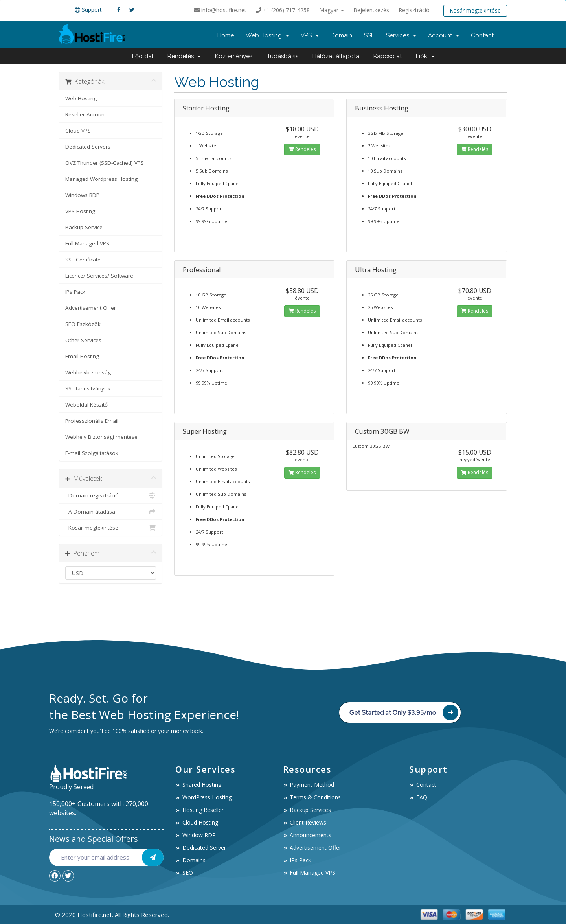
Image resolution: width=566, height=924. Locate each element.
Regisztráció (414, 10)
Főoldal (143, 56)
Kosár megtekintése (475, 10)
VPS (310, 35)
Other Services (83, 340)
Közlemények (234, 56)
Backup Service (84, 227)
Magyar (332, 10)
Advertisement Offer (91, 308)
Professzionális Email (92, 421)
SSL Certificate (83, 260)
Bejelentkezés (371, 10)
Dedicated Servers (88, 147)
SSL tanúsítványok (88, 388)
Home (226, 35)
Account (444, 35)
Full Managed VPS (87, 243)
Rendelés (184, 56)
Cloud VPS (78, 131)
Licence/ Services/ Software (99, 276)
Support (88, 10)
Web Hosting (267, 35)
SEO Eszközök (83, 324)
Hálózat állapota (336, 56)
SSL (369, 35)
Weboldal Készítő (86, 405)
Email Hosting (82, 356)
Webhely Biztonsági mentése (101, 437)
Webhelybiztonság (88, 372)
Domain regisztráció (111, 495)
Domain (341, 35)
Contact (482, 35)
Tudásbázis (283, 56)
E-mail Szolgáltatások (92, 453)
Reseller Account (86, 114)
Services (401, 35)
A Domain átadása (111, 512)
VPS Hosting (80, 211)
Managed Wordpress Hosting (101, 179)
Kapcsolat (388, 56)
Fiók (425, 56)
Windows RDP (82, 195)
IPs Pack (75, 292)
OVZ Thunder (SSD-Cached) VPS (105, 163)
